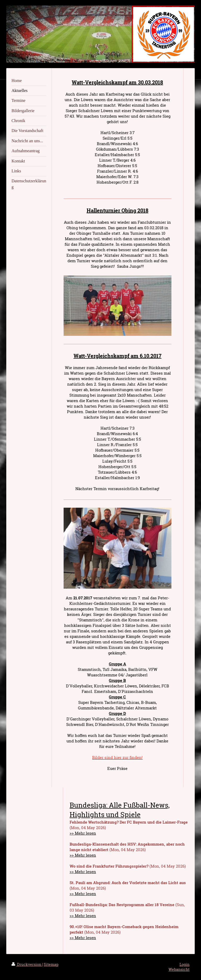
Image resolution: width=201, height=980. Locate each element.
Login (185, 964)
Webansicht (179, 969)
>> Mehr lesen (83, 833)
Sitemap (51, 964)
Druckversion (27, 964)
